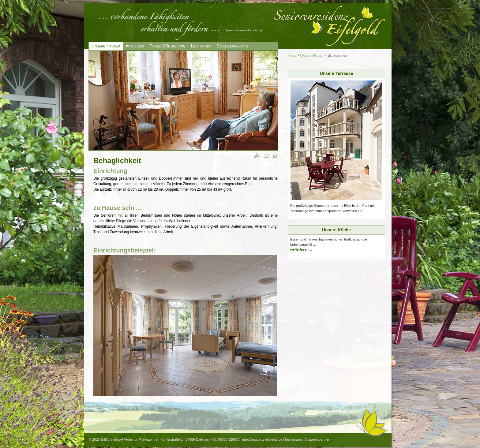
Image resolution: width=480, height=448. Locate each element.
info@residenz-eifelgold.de (262, 439)
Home (292, 55)
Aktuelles (135, 46)
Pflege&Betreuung (168, 46)
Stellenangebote (232, 46)
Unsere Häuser (312, 55)
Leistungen (201, 46)
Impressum (293, 439)
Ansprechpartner (317, 439)
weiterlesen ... (301, 249)
